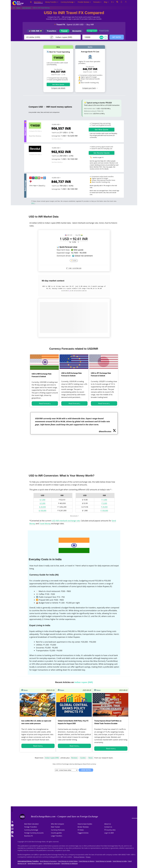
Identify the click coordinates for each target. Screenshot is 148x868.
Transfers (52, 31)
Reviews (74, 758)
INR (106, 37)
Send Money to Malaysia (69, 863)
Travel (64, 31)
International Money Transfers (28, 861)
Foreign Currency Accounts (34, 833)
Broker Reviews (83, 827)
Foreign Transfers (31, 827)
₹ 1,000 (104, 500)
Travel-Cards (104, 31)
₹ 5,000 (104, 503)
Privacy (88, 857)
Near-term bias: (63, 250)
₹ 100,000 (104, 511)
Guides (83, 758)
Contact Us (108, 827)
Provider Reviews (84, 2)
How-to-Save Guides (85, 824)
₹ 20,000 (104, 507)
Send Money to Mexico (87, 861)
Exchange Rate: (56, 136)
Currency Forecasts (58, 830)
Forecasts (97, 2)
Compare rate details (58, 88)
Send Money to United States (68, 861)
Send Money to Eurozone (48, 861)
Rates (18, 8)
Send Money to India (120, 861)
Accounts (77, 31)
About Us (108, 824)
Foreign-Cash (92, 31)
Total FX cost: (55, 133)
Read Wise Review (35, 136)
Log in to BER (109, 833)
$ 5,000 (43, 503)
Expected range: (63, 253)
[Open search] (117, 3)
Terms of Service (79, 857)
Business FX (29, 836)
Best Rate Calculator (32, 824)
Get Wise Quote (58, 84)
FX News (81, 830)
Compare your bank (89, 88)
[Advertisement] (74, 453)
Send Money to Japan (35, 863)
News (25, 690)
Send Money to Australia (52, 863)
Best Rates (38, 2)
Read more (37, 746)
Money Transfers (52, 2)
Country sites (111, 830)
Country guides (56, 833)
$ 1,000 (43, 500)
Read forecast (44, 403)
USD (101, 37)
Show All (41, 186)
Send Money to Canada (104, 861)
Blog (106, 2)
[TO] (67, 37)
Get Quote (101, 130)
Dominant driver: (64, 256)
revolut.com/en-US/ (96, 169)
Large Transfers (57, 836)
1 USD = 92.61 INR (74, 239)
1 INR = (74, 268)
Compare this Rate (35, 131)
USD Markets (26, 8)
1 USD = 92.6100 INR (103, 108)
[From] (37, 37)
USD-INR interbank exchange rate (66, 521)
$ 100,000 (43, 511)
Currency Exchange (68, 2)
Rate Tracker (55, 827)
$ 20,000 (42, 507)
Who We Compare (58, 824)
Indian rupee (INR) (52, 758)
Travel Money (45, 524)
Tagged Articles (83, 833)
